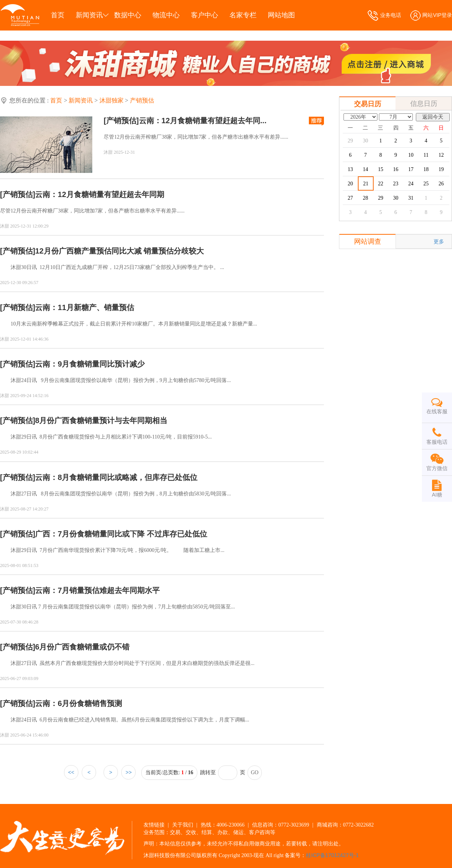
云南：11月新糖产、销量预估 (84, 307)
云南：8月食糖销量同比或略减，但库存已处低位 (116, 477)
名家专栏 (243, 15)
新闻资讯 (89, 15)
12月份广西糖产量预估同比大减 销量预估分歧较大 (119, 251)
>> (128, 772)
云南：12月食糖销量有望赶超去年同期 (99, 194)
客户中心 (205, 15)
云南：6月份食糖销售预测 (79, 703)
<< (71, 772)
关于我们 (183, 825)
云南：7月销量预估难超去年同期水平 (97, 590)
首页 (58, 15)
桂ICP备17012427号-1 (332, 855)
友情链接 (154, 825)
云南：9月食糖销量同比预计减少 (90, 364)
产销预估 (142, 100)
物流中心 (166, 15)
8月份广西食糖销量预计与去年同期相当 (101, 420)
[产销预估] (121, 121)
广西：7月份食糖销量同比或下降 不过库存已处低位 (121, 534)
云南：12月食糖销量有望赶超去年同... (203, 121)
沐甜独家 (111, 100)
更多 (439, 241)
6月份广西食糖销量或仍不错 (82, 647)
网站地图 (281, 15)
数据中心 (128, 15)
